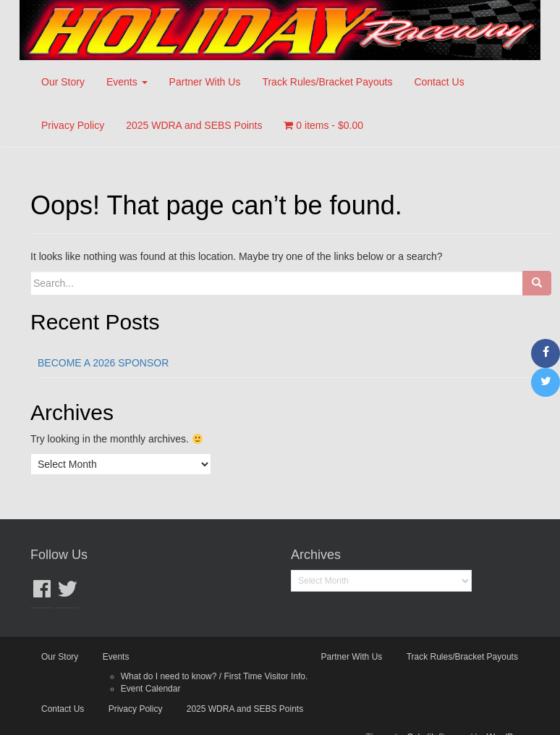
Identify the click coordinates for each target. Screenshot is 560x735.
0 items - (323, 125)
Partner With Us (205, 82)
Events (127, 82)
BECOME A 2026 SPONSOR (103, 363)
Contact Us (439, 82)
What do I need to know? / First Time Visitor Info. (215, 676)
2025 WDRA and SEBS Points (194, 125)
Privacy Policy (73, 125)
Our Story (63, 82)
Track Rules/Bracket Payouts (327, 82)
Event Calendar (151, 689)
